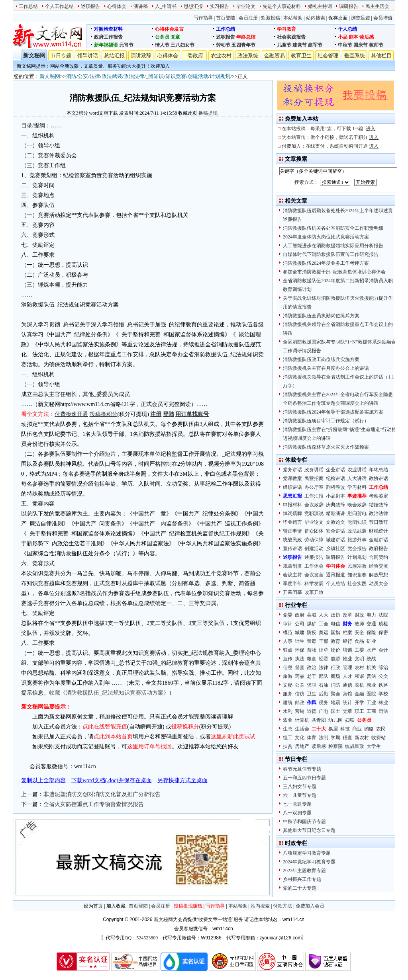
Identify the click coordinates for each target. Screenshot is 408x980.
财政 (359, 615)
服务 (288, 694)
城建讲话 (335, 540)
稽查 (347, 738)
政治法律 (134, 76)
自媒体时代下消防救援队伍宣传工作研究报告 (331, 254)
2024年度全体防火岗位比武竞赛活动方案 (326, 237)
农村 (359, 668)
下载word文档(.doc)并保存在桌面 (112, 780)
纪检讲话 (335, 478)
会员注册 (248, 18)
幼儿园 (335, 720)
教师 (359, 624)
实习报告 (220, 6)
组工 (288, 738)
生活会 (302, 729)
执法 (300, 659)
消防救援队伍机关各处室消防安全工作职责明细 (333, 228)
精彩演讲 (335, 513)
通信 (347, 685)
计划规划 (220, 76)
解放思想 (379, 575)
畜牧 (312, 650)
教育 (335, 641)
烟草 (324, 650)
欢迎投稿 (271, 18)
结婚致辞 (379, 505)
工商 (371, 711)
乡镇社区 (335, 549)
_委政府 (194, 56)
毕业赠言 (292, 522)
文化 (300, 738)
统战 (371, 659)
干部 (324, 641)
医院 (371, 694)
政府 (300, 615)
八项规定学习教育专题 (307, 853)
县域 (312, 615)
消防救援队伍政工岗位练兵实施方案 (321, 359)
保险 (371, 633)
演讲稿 (141, 6)
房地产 (302, 746)
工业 (371, 703)
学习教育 (286, 29)
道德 (312, 711)
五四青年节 (243, 45)
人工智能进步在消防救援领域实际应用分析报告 (333, 246)
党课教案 (292, 478)
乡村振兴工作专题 (302, 879)
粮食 (312, 659)
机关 (371, 668)
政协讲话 (379, 478)
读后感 (367, 37)
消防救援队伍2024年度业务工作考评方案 (326, 263)
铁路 (383, 685)
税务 (324, 703)
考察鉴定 (379, 496)
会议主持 (292, 575)
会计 (383, 650)
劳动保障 (314, 540)
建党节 (300, 45)
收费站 (379, 738)
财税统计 (379, 531)
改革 (347, 615)
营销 (300, 711)
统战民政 (292, 540)
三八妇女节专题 (300, 787)
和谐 (359, 676)
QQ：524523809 (141, 938)
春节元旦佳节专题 (302, 769)
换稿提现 (208, 113)
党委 (288, 615)
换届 (333, 729)
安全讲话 (335, 531)
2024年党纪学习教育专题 (309, 862)
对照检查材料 (108, 29)
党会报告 (357, 549)
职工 (359, 711)
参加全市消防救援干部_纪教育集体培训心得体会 (334, 272)
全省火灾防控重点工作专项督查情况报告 (94, 804)
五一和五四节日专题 (304, 778)
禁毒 (312, 641)
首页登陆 (226, 18)
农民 (381, 729)
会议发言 (314, 575)
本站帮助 (293, 18)
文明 (359, 659)
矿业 (371, 641)
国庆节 (361, 45)
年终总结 (246, 37)
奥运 (324, 633)
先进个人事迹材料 (282, 6)
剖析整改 (335, 487)
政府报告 (379, 549)
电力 (371, 615)
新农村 (362, 738)
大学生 (374, 746)
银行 (347, 641)
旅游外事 (357, 540)
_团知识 (155, 76)
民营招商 (314, 478)
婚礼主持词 (320, 6)
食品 (359, 641)
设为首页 (93, 906)
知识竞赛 (176, 76)
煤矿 (312, 624)
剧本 (353, 37)
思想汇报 (193, 6)
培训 (347, 650)
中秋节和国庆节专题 (304, 822)
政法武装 (112, 76)
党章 (175, 37)
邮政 (300, 703)
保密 (383, 633)
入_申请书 (166, 6)
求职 (312, 685)
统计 (347, 703)
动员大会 (379, 584)
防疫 (312, 633)
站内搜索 (316, 18)
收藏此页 (188, 113)
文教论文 (335, 522)
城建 (300, 633)
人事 (288, 641)
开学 (359, 703)
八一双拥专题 (297, 813)
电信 (335, 624)
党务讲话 (292, 470)
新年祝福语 (106, 45)
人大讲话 (357, 478)
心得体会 (117, 6)
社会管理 (328, 56)
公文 (383, 676)
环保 (300, 650)
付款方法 (282, 906)
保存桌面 (338, 18)
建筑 (288, 703)
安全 (359, 633)
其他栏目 (381, 56)
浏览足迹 (361, 18)
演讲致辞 (141, 56)
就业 (371, 685)
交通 (371, 624)
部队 (324, 676)
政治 (312, 668)
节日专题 (61, 56)
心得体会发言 (169, 29)
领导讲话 (88, 56)
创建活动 (198, 76)
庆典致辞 (335, 505)
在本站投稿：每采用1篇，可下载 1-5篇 (329, 129)
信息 (288, 668)
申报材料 (292, 505)
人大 (324, 615)
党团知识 (357, 522)
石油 (324, 685)
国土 (335, 711)
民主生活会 (377, 6)
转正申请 (292, 531)
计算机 (302, 720)
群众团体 (314, 531)
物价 (335, 650)
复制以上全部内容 (43, 780)
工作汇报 (314, 496)
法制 (324, 738)
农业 (288, 720)
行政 (335, 668)
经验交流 (379, 566)
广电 (324, 711)
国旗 (335, 633)
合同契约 (379, 557)
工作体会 (314, 566)
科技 (345, 729)
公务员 (162, 37)
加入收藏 (116, 906)
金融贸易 (275, 56)
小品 (343, 37)
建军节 (315, 45)
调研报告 (349, 6)
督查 (300, 668)
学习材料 (357, 487)
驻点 (288, 650)
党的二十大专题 (300, 888)
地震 (335, 703)
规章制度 (292, 566)
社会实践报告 (291, 37)
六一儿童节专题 (300, 795)
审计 (288, 624)
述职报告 (90, 6)
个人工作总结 (59, 6)
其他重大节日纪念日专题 (309, 830)
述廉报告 (314, 557)
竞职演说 (314, 513)
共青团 (319, 720)
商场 (335, 676)
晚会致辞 (357, 505)
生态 (288, 729)
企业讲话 (335, 470)
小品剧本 (335, 496)
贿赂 (369, 729)
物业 (347, 659)
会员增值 (383, 18)
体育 (312, 738)
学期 (335, 738)
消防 (71, 76)
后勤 (324, 694)
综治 (383, 668)
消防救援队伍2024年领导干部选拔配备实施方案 (333, 412)
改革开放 (314, 592)
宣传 (288, 659)
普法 (371, 676)
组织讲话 (292, 487)
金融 (359, 694)
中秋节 (345, 45)
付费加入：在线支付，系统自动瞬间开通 (330, 146)
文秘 (288, 685)
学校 (383, 694)
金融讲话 (379, 540)
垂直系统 (355, 56)
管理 (347, 668)
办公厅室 (314, 487)
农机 (359, 685)
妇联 (350, 720)
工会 (324, 624)
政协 (335, 615)
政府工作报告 (108, 37)
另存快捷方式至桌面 (182, 780)
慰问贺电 (357, 513)
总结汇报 (114, 56)
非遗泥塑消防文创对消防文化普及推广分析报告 (102, 794)
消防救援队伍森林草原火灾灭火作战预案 (326, 447)
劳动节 (223, 45)
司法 (383, 711)
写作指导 (203, 18)
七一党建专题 (297, 804)
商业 (357, 729)
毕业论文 (246, 6)
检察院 (335, 746)
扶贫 (288, 746)
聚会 (335, 694)
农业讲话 (357, 470)
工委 (359, 650)
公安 (83, 76)
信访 (300, 694)
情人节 (162, 45)
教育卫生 (301, 56)
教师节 (376, 45)
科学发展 (314, 584)
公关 (300, 685)
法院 (383, 615)
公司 (300, 624)
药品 (300, 676)
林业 (383, 703)
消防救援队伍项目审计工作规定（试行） (326, 421)
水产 (371, 650)
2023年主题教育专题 (304, 871)
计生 (300, 641)
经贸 (324, 659)
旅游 (288, 676)
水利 (288, 711)
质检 (383, 624)
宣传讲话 (292, 549)
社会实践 (357, 584)
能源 (335, 659)
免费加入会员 (310, 906)
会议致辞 (314, 505)
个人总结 (347, 29)
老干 (312, 676)
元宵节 (126, 45)
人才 (347, 676)
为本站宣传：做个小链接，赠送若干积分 (330, 137)
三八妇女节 (182, 45)
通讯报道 (335, 575)
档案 (347, 633)
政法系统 (248, 56)
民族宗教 (357, 566)
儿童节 (284, 45)
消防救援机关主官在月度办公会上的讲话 (326, 368)
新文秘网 (34, 56)
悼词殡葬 (292, 513)
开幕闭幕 (292, 592)
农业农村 (221, 56)
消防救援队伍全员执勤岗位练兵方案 (321, 316)
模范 (288, 633)
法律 (95, 76)
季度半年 (292, 584)
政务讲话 (314, 470)
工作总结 (28, 6)
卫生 (312, 694)
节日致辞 (379, 522)
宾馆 (347, 694)
